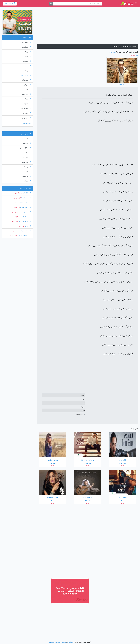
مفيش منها (26, 118)
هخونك (28, 104)
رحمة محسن (17, 231)
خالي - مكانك (25, 207)
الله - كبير (26, 193)
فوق (28, 90)
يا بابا (28, 226)
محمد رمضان (16, 212)
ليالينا (137, 55)
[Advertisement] (87, 27)
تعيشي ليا (27, 56)
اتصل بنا (58, 642)
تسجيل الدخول (10, 4)
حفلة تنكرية (26, 231)
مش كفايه (27, 80)
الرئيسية (134, 46)
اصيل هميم (17, 207)
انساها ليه (27, 113)
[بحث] (51, 4)
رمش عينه (26, 217)
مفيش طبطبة (25, 212)
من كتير (27, 85)
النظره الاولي (26, 108)
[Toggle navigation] (136, 3)
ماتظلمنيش (26, 47)
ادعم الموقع (71, 642)
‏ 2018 (133, 55)
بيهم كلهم (27, 167)
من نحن (64, 642)
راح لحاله (27, 99)
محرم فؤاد (18, 217)
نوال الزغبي (19, 193)
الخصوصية (52, 642)
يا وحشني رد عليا (24, 221)
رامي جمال (113, 52)
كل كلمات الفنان (26, 123)
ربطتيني (27, 71)
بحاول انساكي (26, 42)
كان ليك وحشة (25, 203)
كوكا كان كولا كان (24, 236)
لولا (29, 66)
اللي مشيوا (26, 139)
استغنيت (27, 143)
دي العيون (27, 94)
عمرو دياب (22, 226)
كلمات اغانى (126, 46)
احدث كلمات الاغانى (25, 188)
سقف (28, 153)
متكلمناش (27, 61)
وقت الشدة (26, 198)
